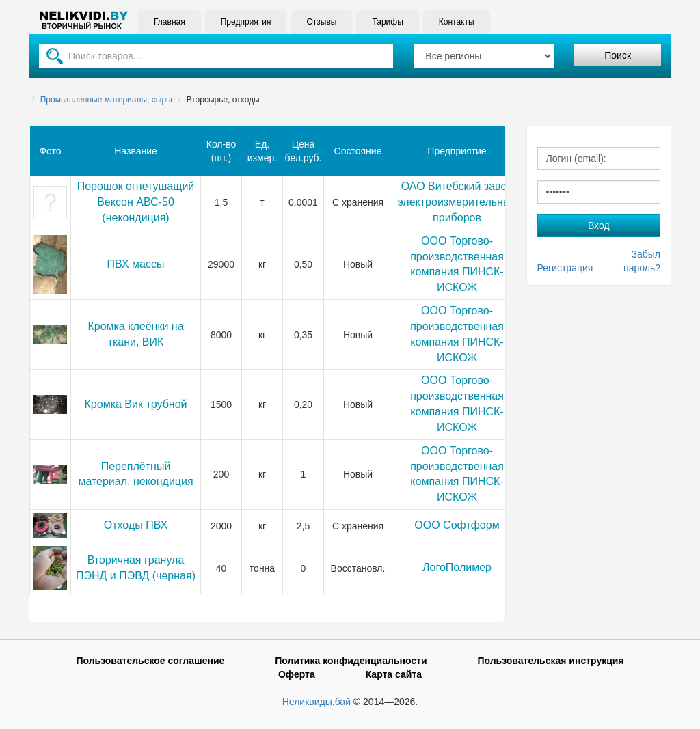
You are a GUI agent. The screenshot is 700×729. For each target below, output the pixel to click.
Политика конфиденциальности (351, 661)
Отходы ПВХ (136, 525)
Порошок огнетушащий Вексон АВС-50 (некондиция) (136, 202)
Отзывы (321, 22)
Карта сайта (394, 674)
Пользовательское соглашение (150, 661)
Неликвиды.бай (317, 702)
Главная (170, 22)
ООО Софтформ (457, 525)
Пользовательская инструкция (550, 661)
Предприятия (246, 22)
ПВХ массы (136, 264)
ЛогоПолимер (457, 567)
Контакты (457, 22)
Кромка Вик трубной (136, 404)
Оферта (297, 674)
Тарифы (387, 22)
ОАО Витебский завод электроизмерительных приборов (457, 202)
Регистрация (565, 268)
